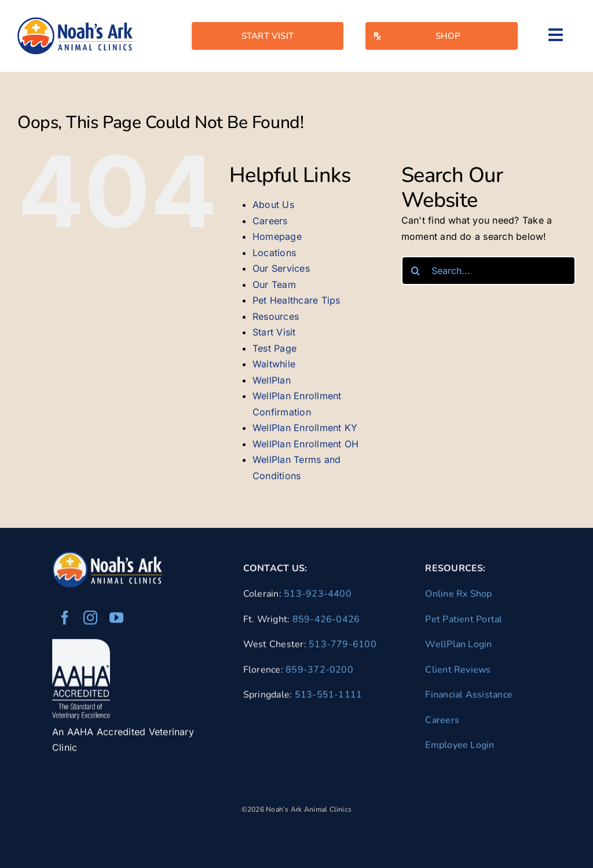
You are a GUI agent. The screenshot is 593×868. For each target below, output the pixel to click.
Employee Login (460, 749)
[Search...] (488, 271)
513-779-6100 (343, 647)
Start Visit (274, 332)
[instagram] (90, 621)
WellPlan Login (458, 647)
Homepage (277, 236)
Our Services (281, 268)
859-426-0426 (326, 622)
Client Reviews (458, 673)
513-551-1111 (329, 698)
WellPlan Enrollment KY (305, 428)
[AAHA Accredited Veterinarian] (81, 647)
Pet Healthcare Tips (296, 300)
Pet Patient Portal (464, 622)
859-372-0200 (319, 673)
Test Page (274, 348)
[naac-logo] (75, 22)
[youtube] (116, 621)
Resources (276, 316)
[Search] (416, 271)
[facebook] (65, 621)
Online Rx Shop (458, 597)
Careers (270, 221)
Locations (274, 253)
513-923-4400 (318, 597)
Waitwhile (274, 364)
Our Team (274, 285)
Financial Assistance (469, 698)
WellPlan (272, 380)
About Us (273, 205)
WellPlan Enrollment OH (305, 444)
